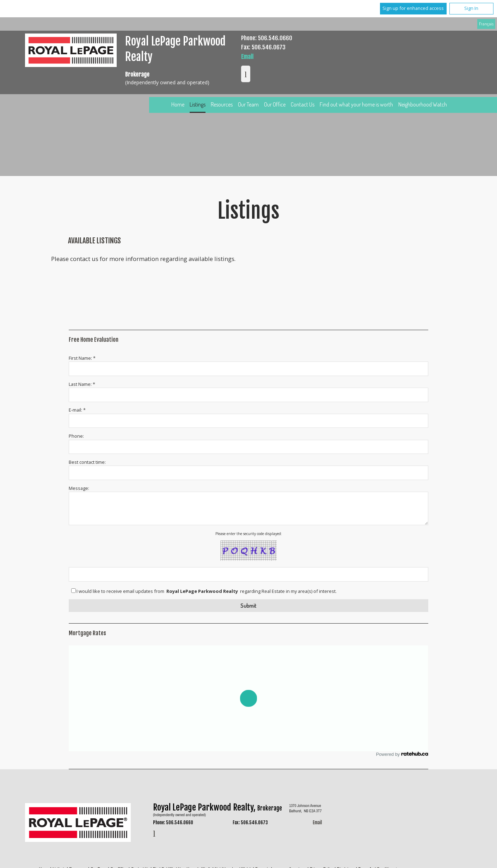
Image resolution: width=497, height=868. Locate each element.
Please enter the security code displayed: (249, 534)
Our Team (248, 104)
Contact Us (303, 104)
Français (486, 24)
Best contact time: (87, 462)
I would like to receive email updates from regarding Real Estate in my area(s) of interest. (207, 591)
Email (247, 57)
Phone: (76, 436)
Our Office (275, 104)
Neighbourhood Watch (423, 104)
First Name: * (82, 358)
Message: (79, 488)
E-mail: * (77, 410)
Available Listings (94, 241)
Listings (198, 104)
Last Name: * (82, 384)
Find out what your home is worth (356, 104)
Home (178, 104)
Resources (222, 104)
